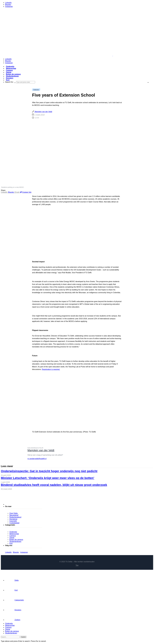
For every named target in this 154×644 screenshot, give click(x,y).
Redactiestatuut (15, 517)
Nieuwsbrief (14, 515)
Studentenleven (12, 76)
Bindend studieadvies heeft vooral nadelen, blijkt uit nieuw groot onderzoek (54, 485)
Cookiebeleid (14, 523)
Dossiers (10, 78)
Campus (9, 70)
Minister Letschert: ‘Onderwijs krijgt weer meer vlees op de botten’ (48, 478)
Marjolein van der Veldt (43, 112)
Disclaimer (13, 519)
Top (77, 565)
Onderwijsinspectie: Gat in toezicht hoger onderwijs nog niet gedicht (49, 471)
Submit (23, 637)
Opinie (9, 72)
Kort (8, 80)
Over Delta (13, 513)
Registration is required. (51, 369)
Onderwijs (10, 66)
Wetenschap (11, 68)
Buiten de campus (13, 74)
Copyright (13, 521)
